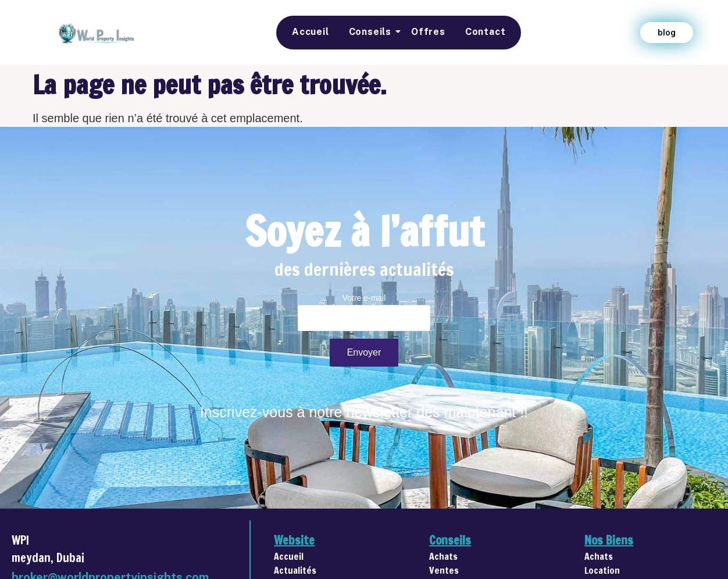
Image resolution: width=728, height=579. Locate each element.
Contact (486, 32)
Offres (428, 32)
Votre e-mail (364, 315)
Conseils (372, 32)
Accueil (311, 32)
